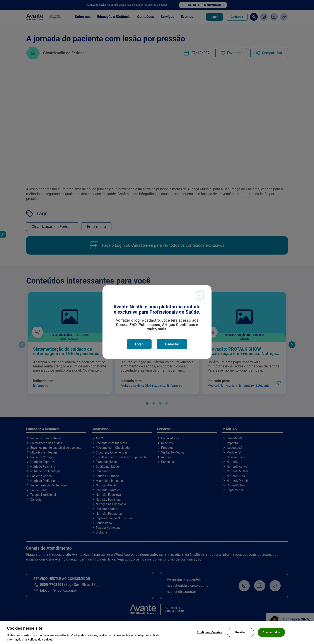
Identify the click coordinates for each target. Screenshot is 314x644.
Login (139, 344)
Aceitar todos (271, 633)
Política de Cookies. (40, 641)
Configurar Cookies (209, 633)
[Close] (200, 296)
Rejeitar (240, 633)
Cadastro (172, 344)
